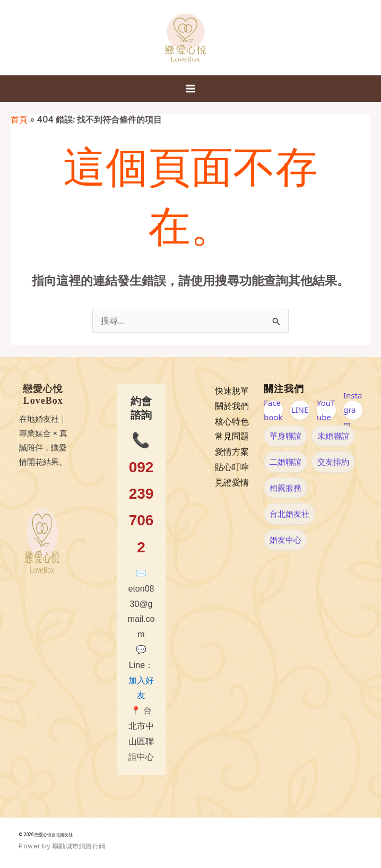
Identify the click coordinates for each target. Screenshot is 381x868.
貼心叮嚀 (232, 467)
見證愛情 (232, 483)
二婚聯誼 (285, 462)
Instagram (353, 410)
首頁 (19, 120)
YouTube (326, 410)
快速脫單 (232, 391)
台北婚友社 (289, 514)
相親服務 (285, 488)
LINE (300, 410)
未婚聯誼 (333, 436)
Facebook (273, 410)
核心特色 (232, 422)
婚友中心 (285, 540)
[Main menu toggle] (190, 89)
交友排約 (333, 462)
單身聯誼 (285, 436)
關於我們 (232, 406)
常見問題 (232, 436)
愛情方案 (232, 452)
